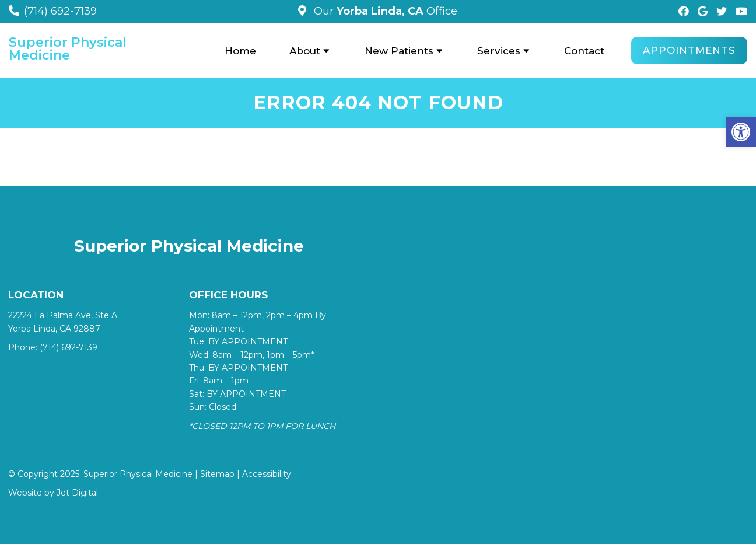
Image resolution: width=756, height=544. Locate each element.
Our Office (384, 11)
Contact (584, 51)
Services (499, 51)
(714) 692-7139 (60, 11)
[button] (741, 132)
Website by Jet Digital (53, 493)
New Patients (399, 51)
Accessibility (267, 474)
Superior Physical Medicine (68, 49)
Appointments (689, 50)
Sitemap (217, 474)
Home (240, 51)
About (305, 51)
